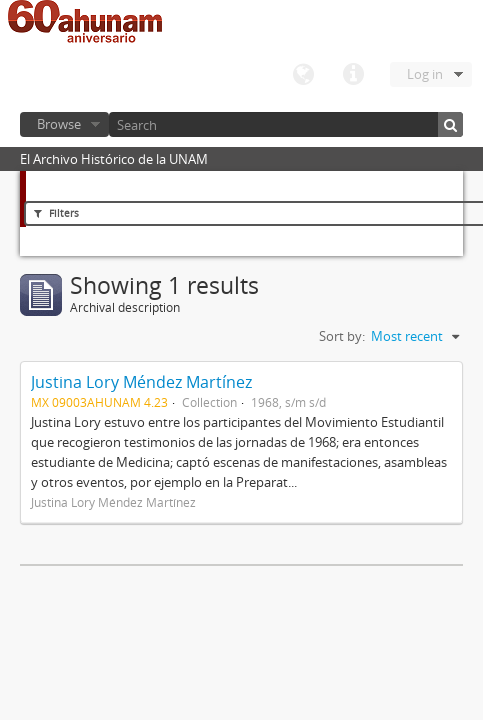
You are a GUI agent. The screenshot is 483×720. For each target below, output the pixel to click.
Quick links (353, 75)
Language (303, 75)
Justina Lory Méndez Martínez (141, 382)
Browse (59, 124)
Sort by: (342, 336)
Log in (425, 74)
